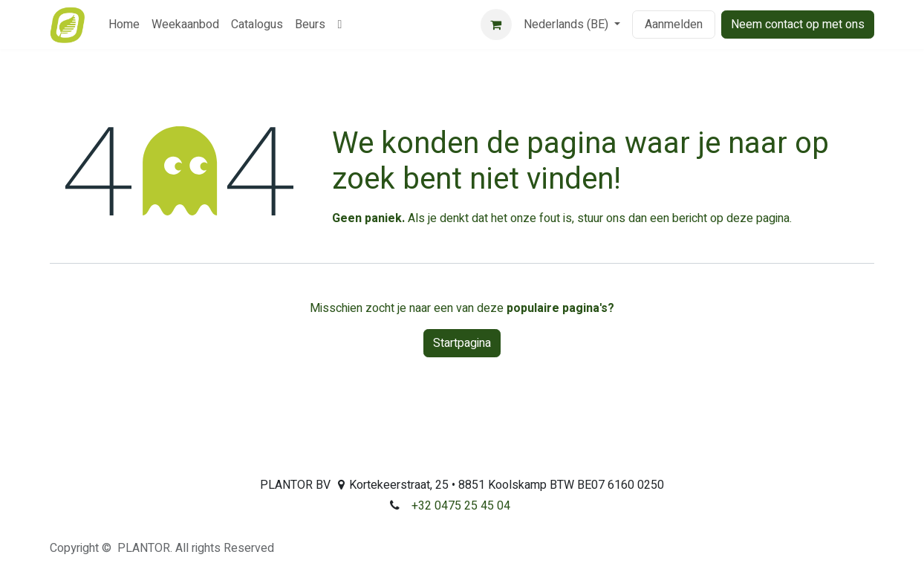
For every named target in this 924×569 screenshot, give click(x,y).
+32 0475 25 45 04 (461, 506)
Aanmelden (674, 25)
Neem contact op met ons (798, 25)
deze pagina (758, 218)
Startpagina (462, 343)
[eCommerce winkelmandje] (496, 25)
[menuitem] (124, 25)
